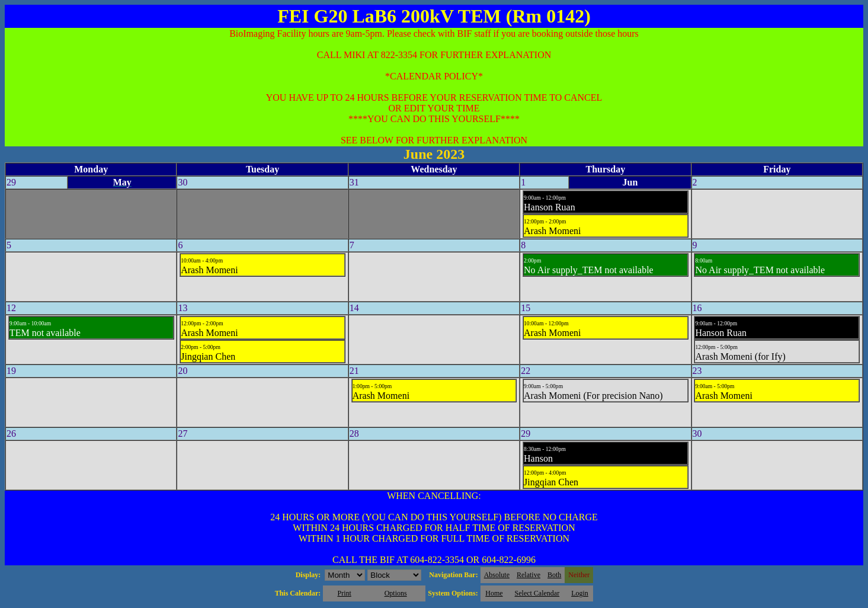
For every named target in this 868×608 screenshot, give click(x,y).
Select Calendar (537, 593)
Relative (529, 575)
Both (554, 575)
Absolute (497, 575)
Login (580, 593)
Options (396, 593)
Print (344, 593)
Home (494, 593)
